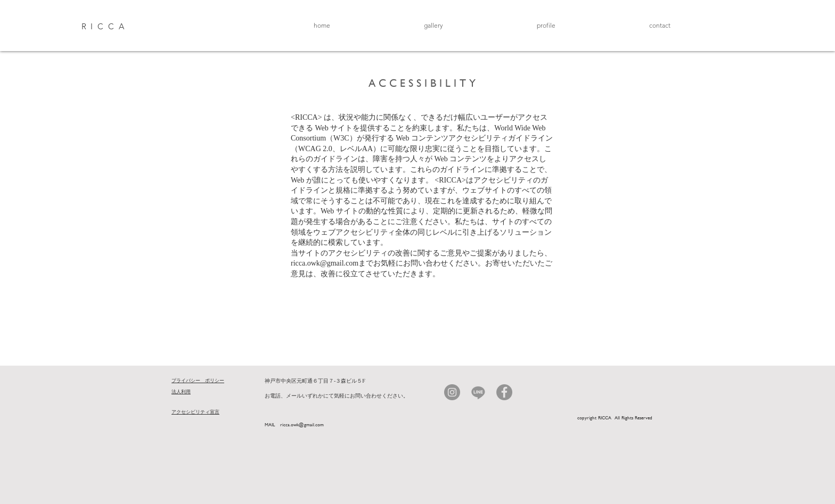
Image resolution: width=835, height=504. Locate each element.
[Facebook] (504, 392)
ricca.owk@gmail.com (325, 263)
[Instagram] (452, 392)
